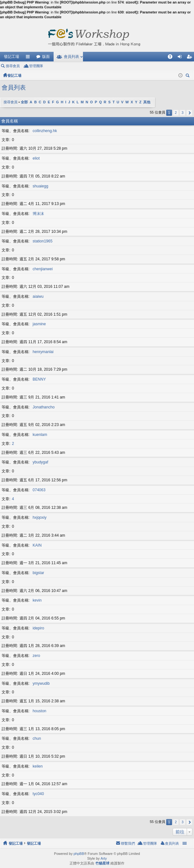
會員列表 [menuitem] (172, 843)
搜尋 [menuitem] (189, 76)
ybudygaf (40, 462)
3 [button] (183, 113)
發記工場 (11, 57)
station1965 (42, 241)
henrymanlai (43, 352)
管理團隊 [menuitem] (36, 66)
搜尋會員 (13, 66)
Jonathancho (44, 407)
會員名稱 (10, 121)
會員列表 (71, 57)
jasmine (39, 324)
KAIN (37, 545)
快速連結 (29, 58)
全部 (24, 102)
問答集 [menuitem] (172, 58)
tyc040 (38, 794)
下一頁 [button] (189, 113)
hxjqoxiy (39, 517)
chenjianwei (43, 269)
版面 (46, 57)
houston (39, 711)
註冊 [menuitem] (191, 58)
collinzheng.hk (45, 131)
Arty (104, 858)
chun (37, 738)
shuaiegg (40, 186)
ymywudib (41, 683)
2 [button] (176, 113)
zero (36, 656)
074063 (39, 490)
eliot (36, 158)
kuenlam (40, 435)
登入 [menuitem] (181, 58)
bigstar (38, 573)
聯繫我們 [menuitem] (128, 843)
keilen (37, 766)
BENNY (39, 379)
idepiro (38, 628)
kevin (37, 600)
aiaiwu (38, 296)
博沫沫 (38, 214)
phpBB (79, 854)
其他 (147, 102)
